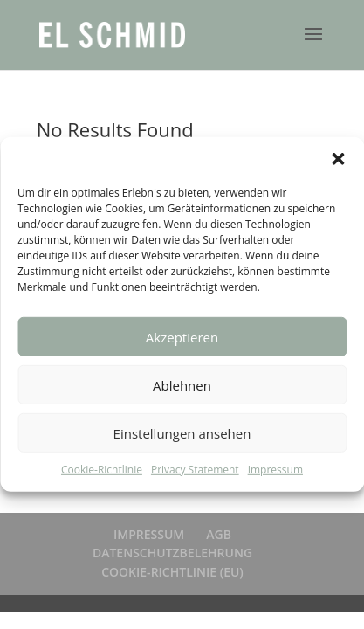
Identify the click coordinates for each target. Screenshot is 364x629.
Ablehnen (182, 384)
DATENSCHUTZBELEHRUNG (172, 553)
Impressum (275, 470)
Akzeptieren (182, 336)
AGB (219, 534)
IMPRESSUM (149, 534)
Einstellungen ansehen (182, 432)
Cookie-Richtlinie (102, 470)
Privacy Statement (195, 470)
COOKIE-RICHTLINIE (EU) (172, 572)
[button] (338, 159)
